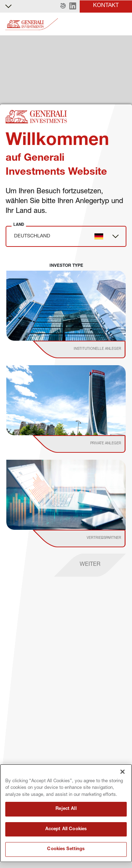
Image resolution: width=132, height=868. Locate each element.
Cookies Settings (66, 849)
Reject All (66, 809)
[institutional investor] (89, 349)
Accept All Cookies (66, 829)
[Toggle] (123, 24)
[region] (66, 813)
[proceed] (90, 565)
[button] (63, 6)
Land (19, 224)
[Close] (123, 772)
